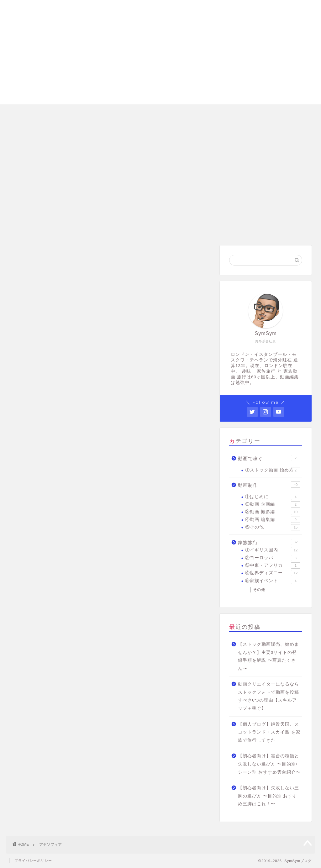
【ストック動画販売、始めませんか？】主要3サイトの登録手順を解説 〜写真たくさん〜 (268, 656)
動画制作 (269, 485)
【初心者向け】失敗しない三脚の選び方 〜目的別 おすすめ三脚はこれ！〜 (268, 796)
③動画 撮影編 (273, 512)
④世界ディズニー (273, 573)
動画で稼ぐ (269, 458)
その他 (259, 590)
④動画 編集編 (273, 520)
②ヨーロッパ (273, 558)
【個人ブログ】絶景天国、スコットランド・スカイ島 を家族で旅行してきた (269, 732)
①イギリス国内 (273, 550)
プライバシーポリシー (33, 860)
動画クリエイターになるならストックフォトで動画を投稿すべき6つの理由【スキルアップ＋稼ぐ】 (268, 696)
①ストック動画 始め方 (273, 470)
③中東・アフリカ (273, 566)
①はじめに (273, 497)
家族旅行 (269, 542)
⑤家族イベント (273, 581)
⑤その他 (273, 527)
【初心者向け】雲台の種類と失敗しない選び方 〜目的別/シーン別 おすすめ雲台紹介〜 (269, 764)
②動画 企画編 (273, 504)
